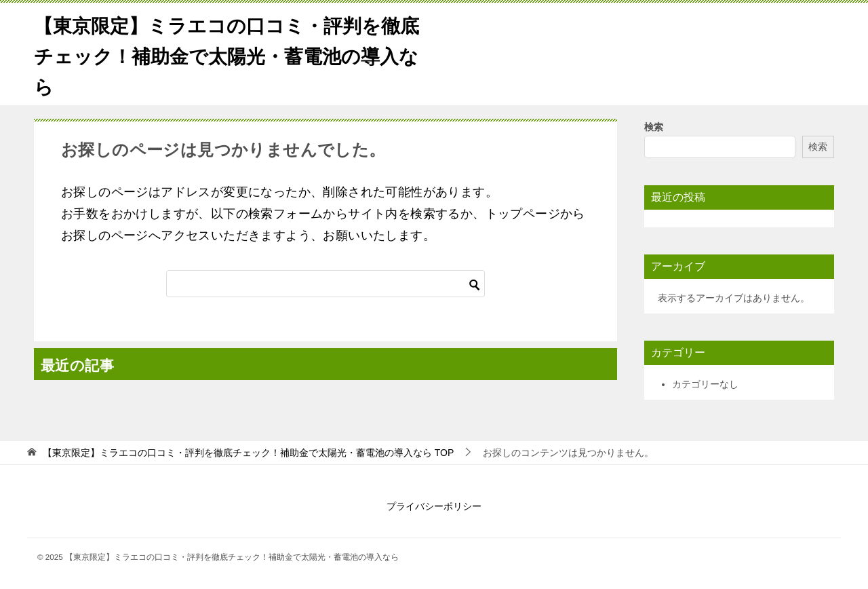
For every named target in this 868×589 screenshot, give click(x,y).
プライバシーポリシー (434, 506)
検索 (654, 127)
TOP (248, 453)
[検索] (325, 284)
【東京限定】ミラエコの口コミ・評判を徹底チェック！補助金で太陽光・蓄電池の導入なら (230, 54)
